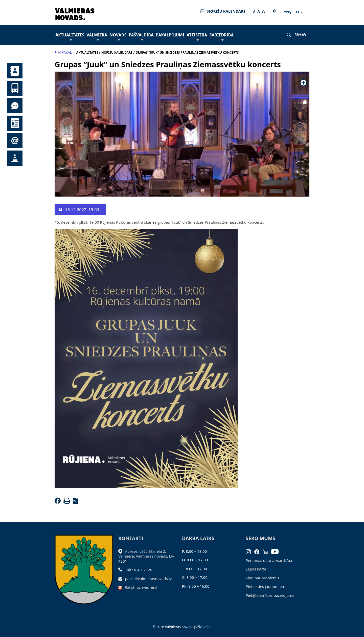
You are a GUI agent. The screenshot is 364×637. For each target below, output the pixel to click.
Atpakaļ (63, 52)
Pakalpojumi (170, 35)
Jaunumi (15, 123)
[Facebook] (59, 502)
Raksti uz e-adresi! (141, 587)
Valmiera (97, 36)
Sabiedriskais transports (15, 88)
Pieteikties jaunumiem (15, 141)
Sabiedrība (221, 36)
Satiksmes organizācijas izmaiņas (15, 158)
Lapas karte (256, 569)
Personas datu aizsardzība (269, 560)
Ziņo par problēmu (262, 578)
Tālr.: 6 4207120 (139, 570)
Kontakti (15, 71)
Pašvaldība (141, 36)
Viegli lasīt (293, 11)
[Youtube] (277, 551)
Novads (118, 36)
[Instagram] (250, 551)
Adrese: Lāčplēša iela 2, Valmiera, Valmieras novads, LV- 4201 (146, 556)
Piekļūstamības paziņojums (270, 595)
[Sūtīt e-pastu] (122, 579)
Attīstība (197, 36)
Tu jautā (15, 106)
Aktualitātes (70, 36)
